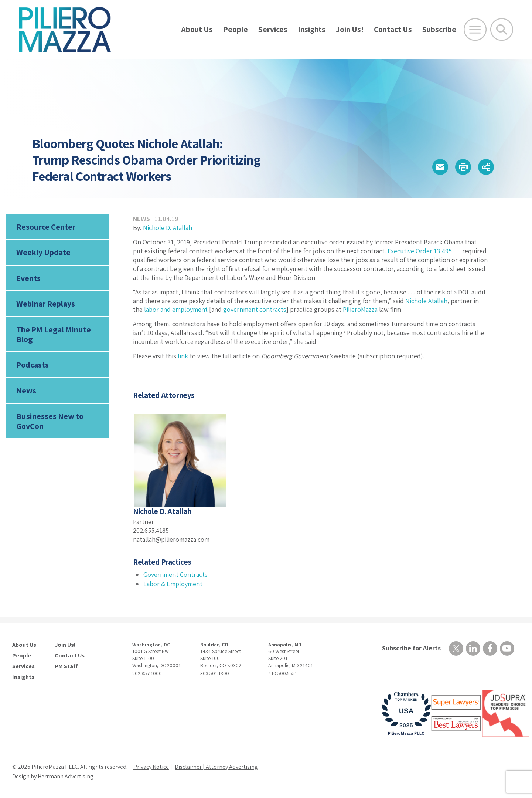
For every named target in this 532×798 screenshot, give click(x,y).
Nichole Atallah (426, 301)
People (236, 29)
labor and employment (176, 309)
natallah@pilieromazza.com (171, 539)
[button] (440, 167)
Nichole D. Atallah (168, 228)
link (183, 356)
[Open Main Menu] (475, 30)
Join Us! (350, 29)
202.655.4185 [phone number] (151, 530)
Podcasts (33, 365)
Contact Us (393, 29)
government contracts (255, 309)
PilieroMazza (360, 309)
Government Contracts (175, 574)
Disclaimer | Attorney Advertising (216, 767)
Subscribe (439, 29)
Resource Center (46, 227)
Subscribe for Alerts (411, 648)
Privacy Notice (151, 767)
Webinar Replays (46, 304)
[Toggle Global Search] (502, 30)
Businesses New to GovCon (50, 421)
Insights (312, 29)
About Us (197, 29)
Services (273, 29)
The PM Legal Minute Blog (54, 334)
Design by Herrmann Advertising (53, 776)
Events (28, 278)
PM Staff (66, 666)
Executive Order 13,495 (420, 251)
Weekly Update (43, 252)
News (26, 390)
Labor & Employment (173, 584)
